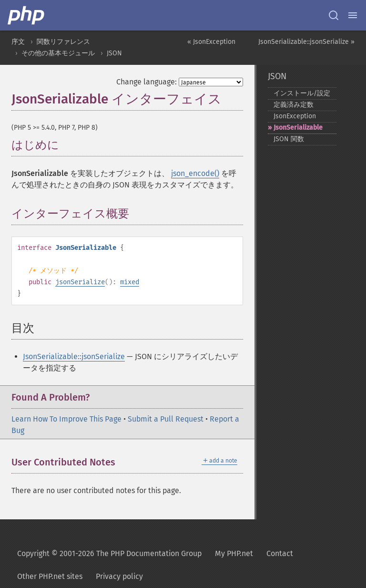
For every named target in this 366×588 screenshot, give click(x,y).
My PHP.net (234, 553)
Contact (280, 553)
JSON (114, 53)
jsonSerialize (80, 282)
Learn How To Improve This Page (66, 419)
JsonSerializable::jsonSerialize (74, 356)
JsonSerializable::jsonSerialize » (306, 42)
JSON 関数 (289, 139)
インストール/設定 (302, 93)
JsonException (295, 116)
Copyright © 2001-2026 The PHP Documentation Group (109, 553)
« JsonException (211, 42)
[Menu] (353, 15)
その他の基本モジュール (58, 53)
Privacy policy (119, 576)
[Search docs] (334, 15)
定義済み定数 (294, 105)
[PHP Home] (27, 15)
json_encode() (195, 173)
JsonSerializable (298, 128)
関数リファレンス (63, 42)
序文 (18, 42)
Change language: (147, 82)
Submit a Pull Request (166, 419)
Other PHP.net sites (50, 576)
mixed (130, 282)
